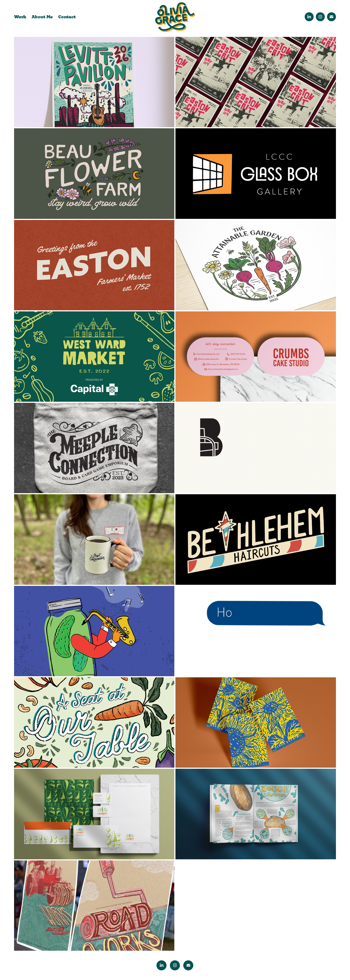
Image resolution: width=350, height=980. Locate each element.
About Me (42, 17)
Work (20, 16)
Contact (67, 17)
